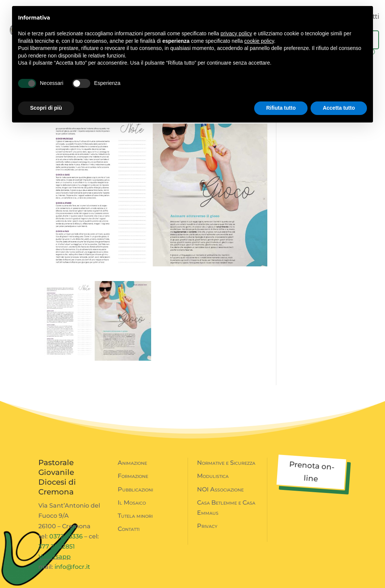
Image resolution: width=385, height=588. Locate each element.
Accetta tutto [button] (339, 108)
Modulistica (213, 476)
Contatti (129, 529)
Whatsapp (55, 557)
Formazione (133, 476)
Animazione (132, 463)
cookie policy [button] (259, 41)
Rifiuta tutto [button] (281, 108)
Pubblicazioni (135, 489)
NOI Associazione (220, 489)
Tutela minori (135, 516)
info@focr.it (72, 567)
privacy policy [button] (236, 33)
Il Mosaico (132, 503)
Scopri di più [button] (46, 108)
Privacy (207, 526)
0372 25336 (66, 536)
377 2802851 (57, 546)
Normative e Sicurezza (226, 463)
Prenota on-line (312, 471)
